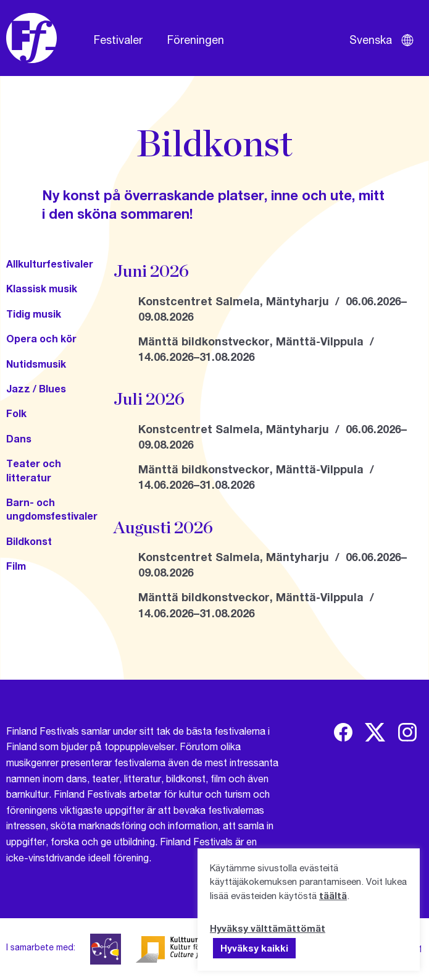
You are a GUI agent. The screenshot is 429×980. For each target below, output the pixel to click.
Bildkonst (29, 541)
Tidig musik (34, 314)
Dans (19, 438)
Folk (16, 413)
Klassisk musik (42, 288)
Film (16, 566)
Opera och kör (41, 338)
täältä (333, 895)
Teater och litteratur (34, 470)
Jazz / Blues (36, 388)
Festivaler (118, 40)
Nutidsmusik (36, 364)
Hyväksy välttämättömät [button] (268, 928)
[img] (343, 732)
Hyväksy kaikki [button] (254, 948)
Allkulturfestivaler (50, 264)
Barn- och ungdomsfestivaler (52, 509)
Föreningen (196, 40)
